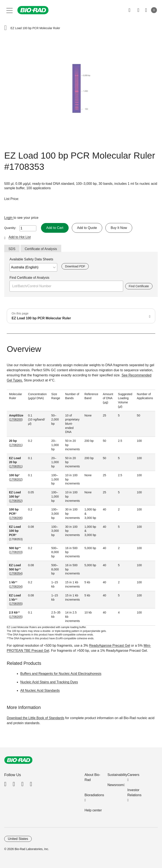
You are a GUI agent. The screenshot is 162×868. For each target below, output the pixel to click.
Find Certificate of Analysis (29, 278)
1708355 (16, 604)
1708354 (16, 573)
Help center (93, 810)
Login (9, 218)
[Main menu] (10, 10)
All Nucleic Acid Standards (40, 690)
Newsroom (116, 785)
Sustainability (117, 775)
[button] (5, 28)
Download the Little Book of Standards (35, 718)
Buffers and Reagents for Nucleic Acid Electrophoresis (61, 674)
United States (18, 839)
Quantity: (10, 228)
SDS (12, 249)
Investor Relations (134, 792)
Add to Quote (87, 228)
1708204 (16, 586)
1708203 (16, 552)
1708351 (16, 466)
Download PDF (75, 266)
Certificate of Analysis (41, 249)
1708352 (16, 501)
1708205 (16, 617)
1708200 (16, 419)
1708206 (16, 518)
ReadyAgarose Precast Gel (110, 646)
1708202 (16, 479)
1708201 (16, 445)
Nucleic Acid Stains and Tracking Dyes (49, 682)
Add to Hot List (20, 237)
